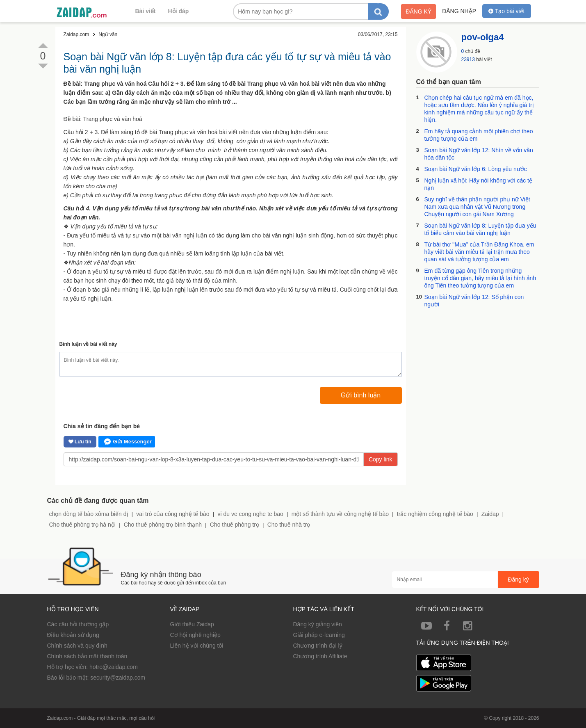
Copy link (381, 459)
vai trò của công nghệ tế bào (173, 514)
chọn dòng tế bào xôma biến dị (89, 514)
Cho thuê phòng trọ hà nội (82, 525)
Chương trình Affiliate (320, 656)
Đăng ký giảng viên (318, 624)
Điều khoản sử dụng (73, 635)
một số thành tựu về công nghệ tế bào (340, 514)
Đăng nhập (459, 11)
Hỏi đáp (179, 11)
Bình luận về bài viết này (88, 344)
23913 (468, 59)
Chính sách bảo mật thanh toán (87, 656)
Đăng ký (418, 11)
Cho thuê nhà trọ (289, 525)
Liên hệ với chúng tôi (197, 646)
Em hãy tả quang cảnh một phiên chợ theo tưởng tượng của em (479, 135)
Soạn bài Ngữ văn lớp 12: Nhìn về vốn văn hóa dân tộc (479, 154)
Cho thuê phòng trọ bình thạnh (163, 525)
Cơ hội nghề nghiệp (195, 635)
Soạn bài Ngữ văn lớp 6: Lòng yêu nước (476, 169)
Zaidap (490, 514)
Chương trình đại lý (318, 646)
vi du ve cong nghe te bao (250, 514)
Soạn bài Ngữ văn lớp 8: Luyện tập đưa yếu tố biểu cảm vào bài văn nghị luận (480, 229)
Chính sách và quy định (77, 646)
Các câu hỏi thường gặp (78, 624)
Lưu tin (80, 442)
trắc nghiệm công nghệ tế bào (435, 514)
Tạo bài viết (506, 11)
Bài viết (146, 11)
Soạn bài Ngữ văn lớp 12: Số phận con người (474, 301)
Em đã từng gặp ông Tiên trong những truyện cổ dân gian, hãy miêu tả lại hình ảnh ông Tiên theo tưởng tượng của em (480, 278)
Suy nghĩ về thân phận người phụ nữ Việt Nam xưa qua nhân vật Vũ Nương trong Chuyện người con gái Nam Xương (477, 207)
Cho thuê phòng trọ (235, 525)
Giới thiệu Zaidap (192, 624)
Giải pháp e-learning (319, 635)
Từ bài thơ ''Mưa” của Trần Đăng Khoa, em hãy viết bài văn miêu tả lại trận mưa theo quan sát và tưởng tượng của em (479, 252)
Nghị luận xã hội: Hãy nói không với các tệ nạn (478, 184)
